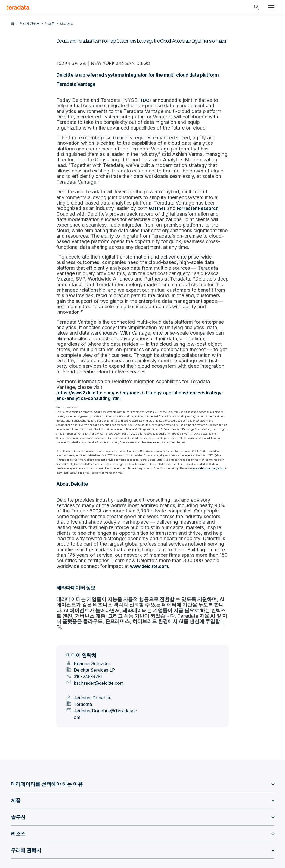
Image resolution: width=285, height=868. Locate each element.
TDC (137, 100)
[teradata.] (18, 7)
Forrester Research (115, 194)
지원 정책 (259, 844)
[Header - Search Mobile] (256, 7)
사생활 (111, 844)
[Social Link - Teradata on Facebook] (81, 822)
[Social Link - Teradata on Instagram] (94, 822)
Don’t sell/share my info (144, 844)
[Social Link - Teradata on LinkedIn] (16, 822)
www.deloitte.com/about (198, 421)
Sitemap (91, 844)
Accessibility (234, 844)
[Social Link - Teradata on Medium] (42, 822)
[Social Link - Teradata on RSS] (107, 822)
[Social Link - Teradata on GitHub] (29, 822)
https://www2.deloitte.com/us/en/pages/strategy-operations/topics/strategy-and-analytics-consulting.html (140, 349)
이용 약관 (208, 844)
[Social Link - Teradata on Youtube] (68, 822)
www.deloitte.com (178, 508)
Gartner (76, 194)
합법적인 (186, 844)
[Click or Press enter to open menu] (271, 7)
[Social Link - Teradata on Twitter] (55, 822)
